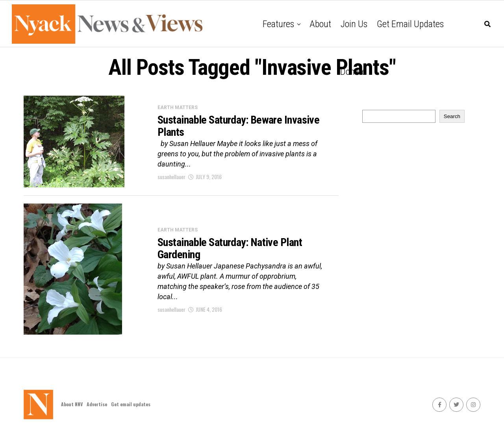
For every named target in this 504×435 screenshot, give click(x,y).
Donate (353, 72)
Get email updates (410, 24)
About (320, 24)
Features (278, 24)
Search (452, 116)
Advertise (97, 404)
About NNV (72, 404)
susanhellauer (171, 177)
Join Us (354, 24)
